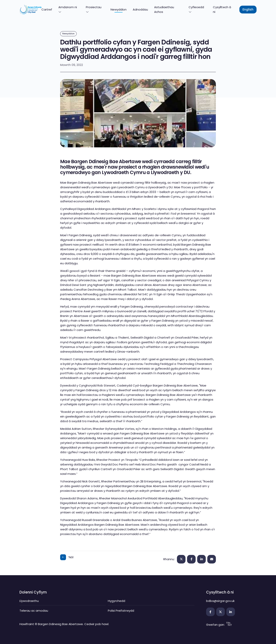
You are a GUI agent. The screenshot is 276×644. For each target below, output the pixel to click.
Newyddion (119, 9)
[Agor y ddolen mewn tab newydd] (210, 612)
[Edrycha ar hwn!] (212, 559)
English (248, 9)
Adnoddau (140, 9)
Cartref (47, 9)
